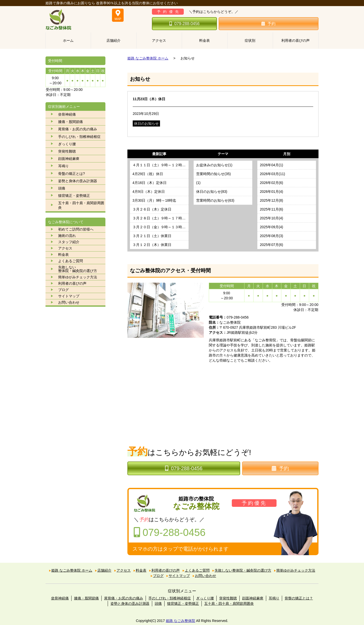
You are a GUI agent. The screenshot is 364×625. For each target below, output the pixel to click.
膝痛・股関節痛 (71, 122)
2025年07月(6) (271, 245)
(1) (198, 183)
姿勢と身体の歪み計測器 (78, 181)
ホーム (68, 40)
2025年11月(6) (271, 209)
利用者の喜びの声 (295, 40)
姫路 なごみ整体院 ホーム (148, 58)
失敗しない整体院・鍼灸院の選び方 (243, 570)
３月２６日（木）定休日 (152, 209)
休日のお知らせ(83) (212, 192)
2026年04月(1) (271, 165)
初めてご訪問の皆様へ (76, 229)
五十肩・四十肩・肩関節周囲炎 (81, 205)
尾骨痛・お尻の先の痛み (78, 129)
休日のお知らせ (146, 123)
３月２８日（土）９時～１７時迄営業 (161, 218)
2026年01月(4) (271, 192)
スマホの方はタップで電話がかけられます (180, 549)
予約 (268, 24)
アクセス (159, 40)
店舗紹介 (113, 40)
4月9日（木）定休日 (149, 192)
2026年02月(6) (271, 183)
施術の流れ (67, 236)
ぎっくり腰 (67, 144)
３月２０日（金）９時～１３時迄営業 (161, 227)
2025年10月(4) (271, 218)
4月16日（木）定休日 (150, 183)
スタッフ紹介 (69, 242)
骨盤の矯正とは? (72, 174)
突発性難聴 (67, 151)
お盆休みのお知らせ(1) (214, 165)
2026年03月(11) (272, 174)
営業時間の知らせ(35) (213, 174)
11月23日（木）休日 (149, 99)
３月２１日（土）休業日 (152, 236)
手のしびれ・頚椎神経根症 (79, 137)
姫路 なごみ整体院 (180, 621)
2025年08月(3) (271, 236)
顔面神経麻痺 (69, 159)
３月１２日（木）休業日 (152, 245)
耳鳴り (63, 166)
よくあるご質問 (71, 261)
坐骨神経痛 (67, 114)
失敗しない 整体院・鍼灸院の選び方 (78, 269)
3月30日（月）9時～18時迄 (154, 200)
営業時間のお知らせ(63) (215, 200)
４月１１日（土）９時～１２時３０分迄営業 (161, 165)
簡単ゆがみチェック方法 (78, 277)
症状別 (250, 40)
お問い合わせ (69, 302)
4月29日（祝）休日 (148, 174)
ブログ (63, 290)
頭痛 (62, 188)
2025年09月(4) (271, 227)
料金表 (204, 40)
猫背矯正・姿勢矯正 (74, 196)
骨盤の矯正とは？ (299, 598)
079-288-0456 (185, 24)
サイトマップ (69, 296)
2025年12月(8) (271, 200)
